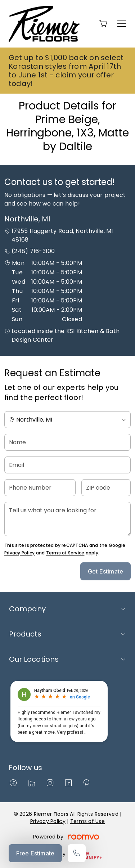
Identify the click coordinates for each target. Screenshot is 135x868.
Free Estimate (35, 853)
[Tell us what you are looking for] (67, 519)
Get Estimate (105, 571)
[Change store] (67, 420)
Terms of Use (87, 821)
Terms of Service (65, 553)
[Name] (67, 442)
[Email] (67, 465)
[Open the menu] (122, 24)
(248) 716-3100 (33, 251)
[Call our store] (77, 853)
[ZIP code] (106, 488)
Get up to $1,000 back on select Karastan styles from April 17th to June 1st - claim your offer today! (66, 71)
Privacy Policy (19, 553)
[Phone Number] (40, 488)
